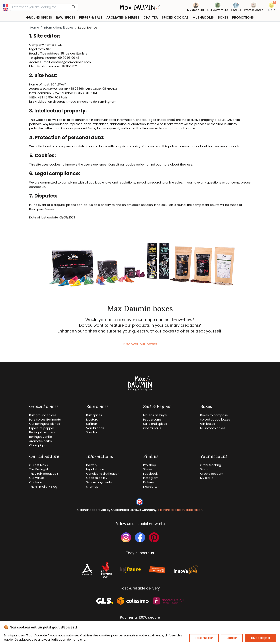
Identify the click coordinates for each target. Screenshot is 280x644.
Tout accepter (260, 638)
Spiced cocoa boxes (215, 420)
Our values (37, 478)
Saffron (92, 424)
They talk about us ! (43, 474)
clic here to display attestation (180, 510)
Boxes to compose (214, 415)
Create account (212, 474)
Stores (148, 469)
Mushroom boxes (213, 428)
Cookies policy (97, 478)
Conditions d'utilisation (103, 474)
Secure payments (99, 482)
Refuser (232, 638)
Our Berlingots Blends (45, 424)
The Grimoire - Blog (43, 487)
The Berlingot (39, 469)
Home (35, 28)
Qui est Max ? (39, 465)
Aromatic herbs (40, 441)
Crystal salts (152, 428)
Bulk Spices (94, 415)
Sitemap (92, 487)
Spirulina (92, 432)
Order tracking (211, 465)
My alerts (207, 478)
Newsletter (151, 487)
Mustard (92, 420)
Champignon (39, 445)
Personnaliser (204, 638)
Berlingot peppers (42, 432)
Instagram (151, 478)
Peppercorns (152, 420)
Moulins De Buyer (155, 415)
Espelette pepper (42, 428)
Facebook (150, 474)
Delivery (92, 465)
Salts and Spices (155, 424)
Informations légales (59, 28)
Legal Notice (95, 469)
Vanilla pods (95, 428)
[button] (271, 8)
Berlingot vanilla (41, 437)
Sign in (205, 469)
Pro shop (150, 465)
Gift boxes (208, 424)
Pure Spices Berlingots (45, 420)
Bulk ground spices (43, 415)
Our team (36, 482)
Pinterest (149, 482)
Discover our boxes (140, 344)
